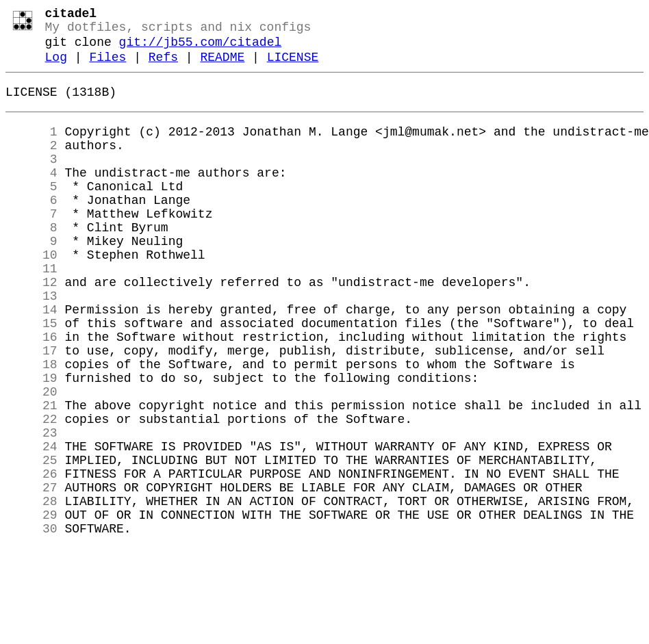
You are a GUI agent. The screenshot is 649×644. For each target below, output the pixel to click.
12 (31, 328)
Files (107, 67)
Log (56, 67)
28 (31, 591)
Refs (163, 67)
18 (31, 426)
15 (31, 377)
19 (31, 443)
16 (31, 394)
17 (31, 410)
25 (31, 541)
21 (31, 476)
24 (31, 525)
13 (31, 344)
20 (31, 459)
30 (31, 623)
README (222, 67)
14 (31, 361)
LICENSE (293, 67)
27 (31, 574)
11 (31, 311)
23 (31, 508)
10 (31, 295)
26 (31, 558)
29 (31, 607)
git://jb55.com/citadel (201, 49)
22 (31, 492)
